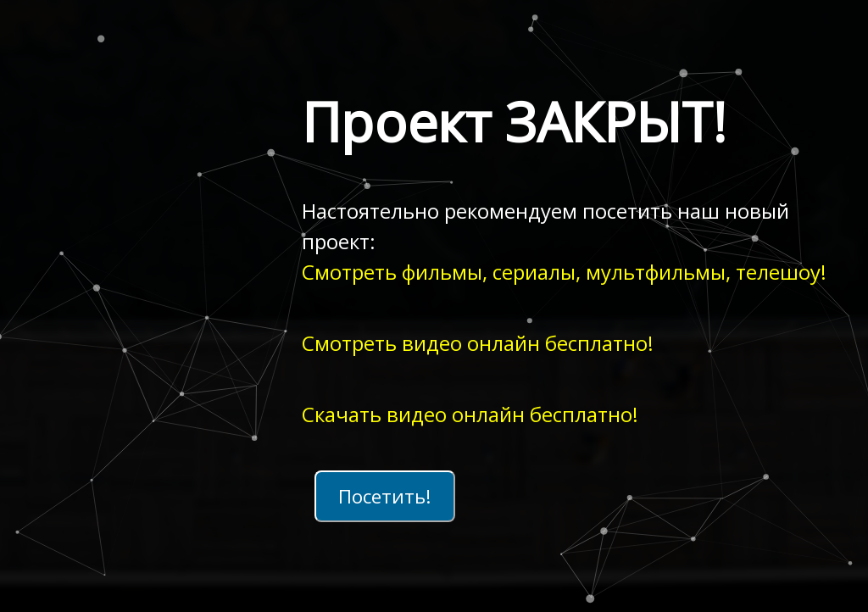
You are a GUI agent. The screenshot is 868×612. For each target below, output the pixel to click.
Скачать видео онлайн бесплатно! (470, 414)
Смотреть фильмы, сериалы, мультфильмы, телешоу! (564, 272)
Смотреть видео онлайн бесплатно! (478, 343)
